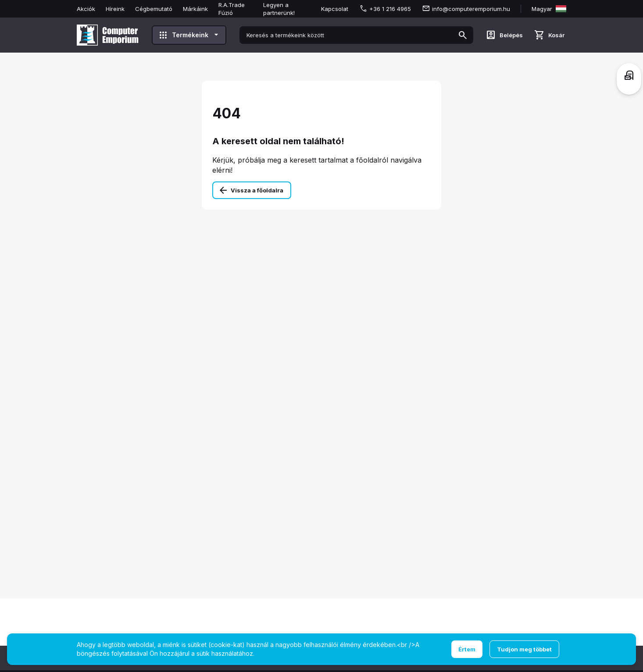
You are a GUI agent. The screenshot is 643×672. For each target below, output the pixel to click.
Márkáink (195, 9)
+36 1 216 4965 (390, 9)
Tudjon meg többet (524, 649)
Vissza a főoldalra (257, 190)
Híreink (115, 9)
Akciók (86, 9)
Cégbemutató (154, 9)
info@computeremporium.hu (471, 9)
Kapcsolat (335, 9)
